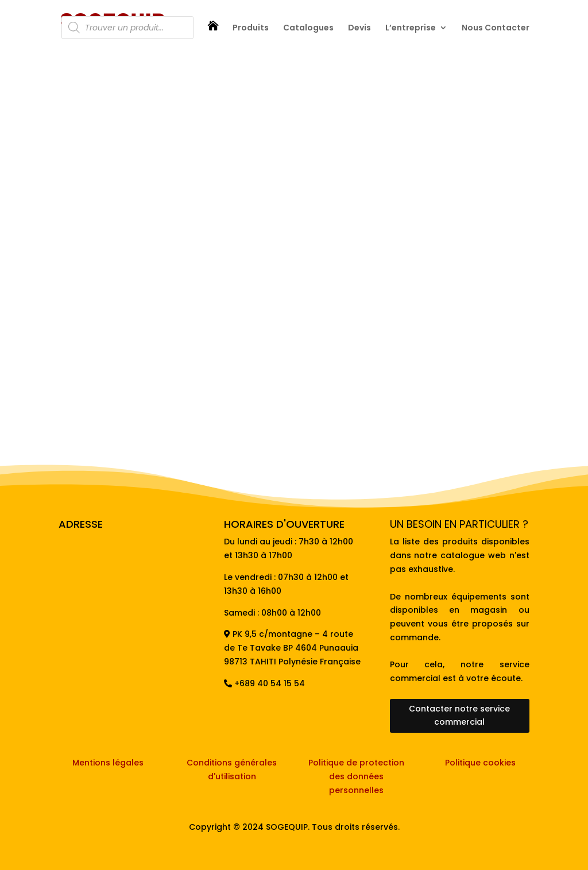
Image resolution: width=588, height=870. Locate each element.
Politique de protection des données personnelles (356, 776)
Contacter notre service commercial (459, 716)
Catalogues (308, 28)
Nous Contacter (496, 28)
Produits (251, 28)
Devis (359, 28)
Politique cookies (480, 763)
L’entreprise (411, 28)
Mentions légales (108, 763)
